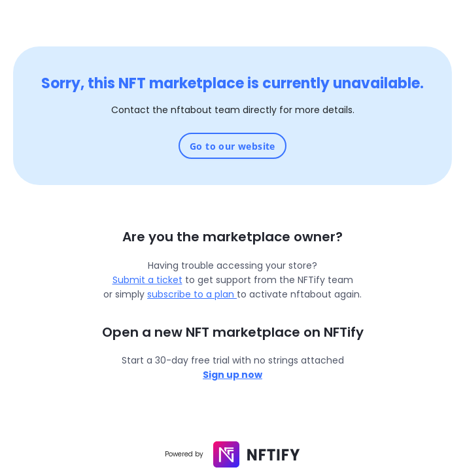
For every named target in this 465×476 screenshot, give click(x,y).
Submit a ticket (147, 280)
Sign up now (232, 375)
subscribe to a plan (192, 294)
